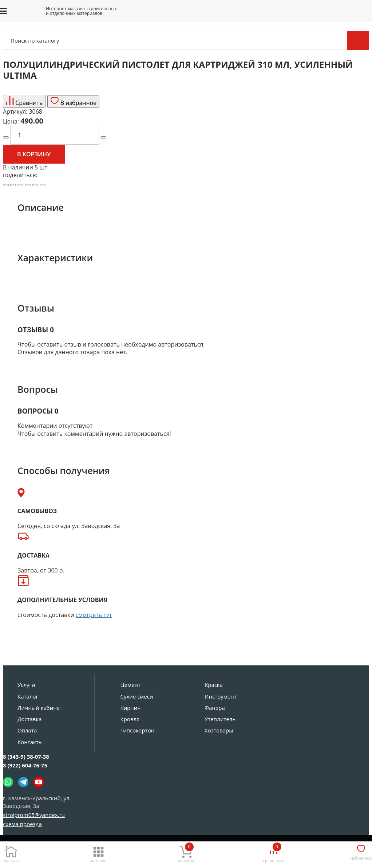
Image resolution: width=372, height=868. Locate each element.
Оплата (27, 730)
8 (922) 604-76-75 (25, 765)
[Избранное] (361, 851)
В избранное (74, 101)
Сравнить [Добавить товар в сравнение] (24, 101)
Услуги (26, 685)
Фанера (215, 708)
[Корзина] (186, 853)
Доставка (30, 719)
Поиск (358, 40)
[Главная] (11, 853)
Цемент (130, 685)
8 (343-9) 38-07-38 (26, 756)
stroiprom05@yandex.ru (34, 815)
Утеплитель (220, 719)
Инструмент (221, 696)
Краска (214, 685)
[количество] (55, 135)
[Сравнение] (274, 853)
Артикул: (15, 112)
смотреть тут (94, 615)
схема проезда (22, 824)
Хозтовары (219, 730)
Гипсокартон (138, 730)
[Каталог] (99, 853)
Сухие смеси (137, 696)
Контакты (30, 742)
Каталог (28, 696)
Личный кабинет (40, 708)
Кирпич (131, 708)
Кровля (130, 719)
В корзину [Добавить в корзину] (34, 154)
